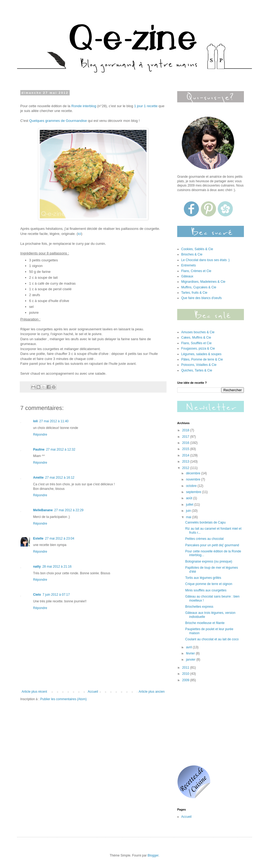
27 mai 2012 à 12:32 (61, 449)
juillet (190, 505)
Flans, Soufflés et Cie (196, 343)
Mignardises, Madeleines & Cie (203, 282)
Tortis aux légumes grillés (203, 578)
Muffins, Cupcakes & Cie (199, 287)
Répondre (40, 435)
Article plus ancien (152, 692)
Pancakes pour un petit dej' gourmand (212, 545)
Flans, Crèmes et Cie (196, 271)
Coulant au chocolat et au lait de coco (212, 639)
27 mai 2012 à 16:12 (60, 478)
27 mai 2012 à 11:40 (54, 421)
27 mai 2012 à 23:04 (60, 538)
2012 (186, 468)
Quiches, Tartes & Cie (197, 370)
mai (189, 517)
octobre (192, 486)
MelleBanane (43, 510)
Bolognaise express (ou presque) (209, 561)
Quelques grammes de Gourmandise (58, 121)
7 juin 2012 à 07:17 (56, 595)
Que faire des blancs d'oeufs (201, 298)
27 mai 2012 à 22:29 (69, 510)
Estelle (38, 538)
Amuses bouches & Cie (198, 332)
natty (37, 567)
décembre (194, 473)
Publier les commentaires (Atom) (64, 699)
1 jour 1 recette (146, 106)
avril (189, 647)
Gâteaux (187, 276)
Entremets (189, 265)
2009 (186, 680)
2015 (186, 449)
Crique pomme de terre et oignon (209, 584)
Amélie (38, 478)
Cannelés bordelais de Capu (205, 522)
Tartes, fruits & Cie (194, 293)
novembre (194, 479)
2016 (186, 443)
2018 (186, 430)
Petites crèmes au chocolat (204, 539)
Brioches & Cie (192, 254)
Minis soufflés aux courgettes (206, 590)
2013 (186, 462)
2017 (186, 437)
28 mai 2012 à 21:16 (57, 567)
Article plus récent (34, 692)
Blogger (153, 855)
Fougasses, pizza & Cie (198, 348)
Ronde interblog (84, 106)
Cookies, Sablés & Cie (197, 249)
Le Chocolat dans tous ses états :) (205, 260)
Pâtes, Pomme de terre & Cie (202, 359)
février (191, 653)
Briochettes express (199, 607)
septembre (194, 492)
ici (80, 234)
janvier (191, 660)
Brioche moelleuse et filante (205, 623)
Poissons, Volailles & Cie (199, 365)
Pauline (39, 449)
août (190, 498)
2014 (186, 455)
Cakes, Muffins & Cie (196, 338)
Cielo (37, 595)
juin (189, 511)
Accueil (93, 692)
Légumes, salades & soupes (201, 354)
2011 (186, 668)
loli (35, 421)
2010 (186, 674)
